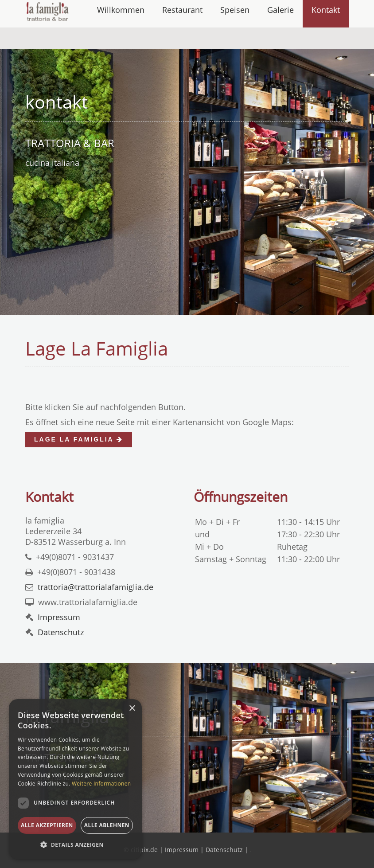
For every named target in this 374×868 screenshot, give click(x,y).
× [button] (132, 709)
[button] (75, 845)
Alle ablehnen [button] (107, 825)
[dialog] (75, 779)
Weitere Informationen (101, 784)
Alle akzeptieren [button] (47, 825)
